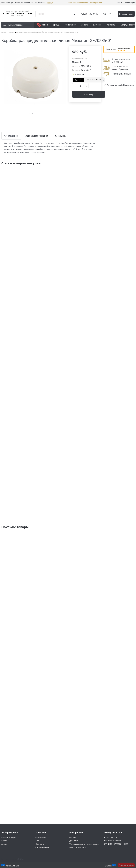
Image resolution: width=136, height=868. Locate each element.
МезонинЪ (77, 62)
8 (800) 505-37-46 (113, 832)
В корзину (89, 94)
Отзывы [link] (61, 136)
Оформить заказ (126, 865)
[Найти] (74, 14)
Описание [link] (11, 136)
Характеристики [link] (37, 136)
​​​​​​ (119, 52)
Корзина (108, 865)
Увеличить (35, 114)
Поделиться (128, 85)
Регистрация (130, 3)
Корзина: (126, 14)
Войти (120, 3)
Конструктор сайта (9, 859)
